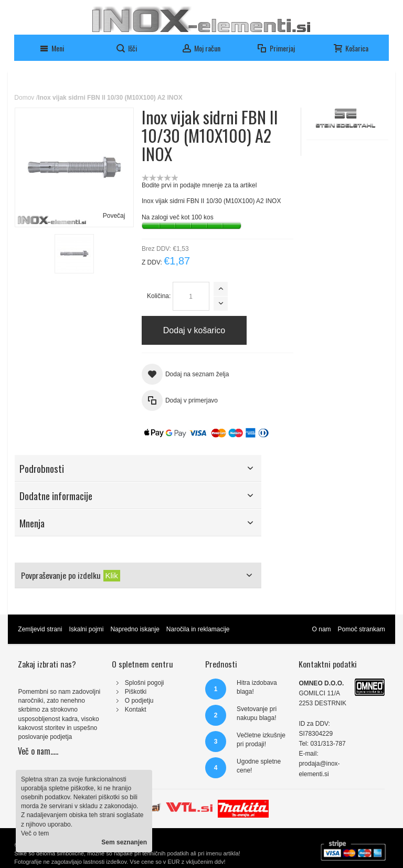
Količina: (159, 296)
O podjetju (139, 701)
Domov (24, 98)
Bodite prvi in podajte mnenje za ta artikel (199, 185)
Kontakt (136, 710)
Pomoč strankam (362, 629)
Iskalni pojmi (86, 629)
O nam (322, 629)
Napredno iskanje (135, 629)
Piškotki (136, 692)
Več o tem (35, 833)
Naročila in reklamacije (198, 629)
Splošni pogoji (145, 683)
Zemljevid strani (40, 629)
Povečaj (114, 216)
